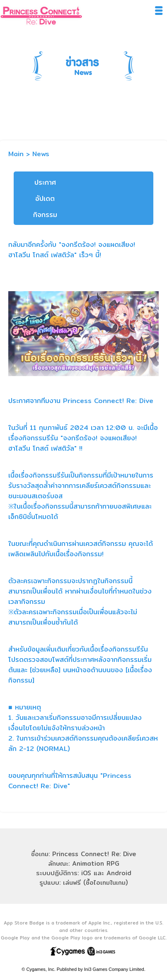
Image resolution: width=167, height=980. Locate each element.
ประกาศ (45, 182)
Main (16, 154)
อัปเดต (45, 199)
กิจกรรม (45, 215)
